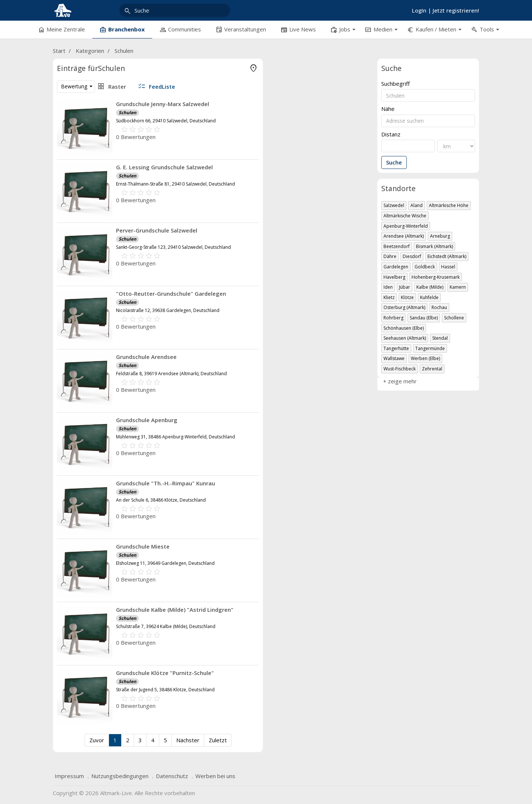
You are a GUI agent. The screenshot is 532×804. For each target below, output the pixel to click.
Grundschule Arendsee (255, 357)
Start (59, 51)
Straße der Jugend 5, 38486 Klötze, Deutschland (274, 690)
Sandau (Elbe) (424, 318)
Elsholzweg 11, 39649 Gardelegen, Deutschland (274, 563)
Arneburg (440, 236)
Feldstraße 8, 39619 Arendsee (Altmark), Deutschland (280, 374)
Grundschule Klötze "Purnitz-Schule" (273, 673)
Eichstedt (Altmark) (447, 256)
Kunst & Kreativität (100, 226)
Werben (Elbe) (425, 358)
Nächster (296, 740)
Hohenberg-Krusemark (436, 277)
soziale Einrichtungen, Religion (100, 259)
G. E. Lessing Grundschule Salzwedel (273, 167)
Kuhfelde (429, 297)
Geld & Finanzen (100, 204)
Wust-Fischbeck (400, 369)
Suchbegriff (395, 84)
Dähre (390, 256)
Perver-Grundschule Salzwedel (265, 230)
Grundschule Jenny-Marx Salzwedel (271, 104)
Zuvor (205, 740)
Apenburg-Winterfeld (406, 226)
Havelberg (394, 277)
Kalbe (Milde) (430, 287)
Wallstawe (394, 358)
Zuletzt (326, 740)
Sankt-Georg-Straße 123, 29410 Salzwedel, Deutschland (282, 247)
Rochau (439, 307)
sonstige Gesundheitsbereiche (100, 126)
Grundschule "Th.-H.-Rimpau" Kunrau (274, 483)
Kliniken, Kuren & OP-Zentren (100, 104)
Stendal (440, 338)
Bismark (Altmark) (434, 246)
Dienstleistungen (100, 160)
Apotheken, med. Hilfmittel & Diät (100, 82)
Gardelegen (396, 267)
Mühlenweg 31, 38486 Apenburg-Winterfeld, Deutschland (284, 437)
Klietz (389, 297)
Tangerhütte (396, 348)
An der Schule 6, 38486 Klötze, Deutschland (269, 500)
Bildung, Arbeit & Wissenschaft (100, 149)
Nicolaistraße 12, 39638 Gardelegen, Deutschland (276, 310)
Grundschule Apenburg (255, 420)
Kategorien (90, 51)
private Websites (100, 237)
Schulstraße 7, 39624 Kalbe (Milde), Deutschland (274, 626)
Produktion (100, 248)
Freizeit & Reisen (100, 182)
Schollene (454, 318)
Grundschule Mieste (251, 546)
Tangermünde (430, 348)
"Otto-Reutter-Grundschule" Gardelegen (279, 294)
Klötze (407, 297)
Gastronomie (100, 193)
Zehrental (432, 369)
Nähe (388, 109)
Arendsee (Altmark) (404, 236)
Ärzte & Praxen (100, 93)
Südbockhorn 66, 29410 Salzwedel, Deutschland (274, 121)
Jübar (405, 287)
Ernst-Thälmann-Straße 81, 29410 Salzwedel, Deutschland (284, 184)
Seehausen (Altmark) (405, 338)
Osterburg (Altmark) (404, 307)
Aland (417, 205)
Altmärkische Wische (405, 216)
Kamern (458, 287)
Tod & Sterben (100, 115)
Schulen (124, 51)
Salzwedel (394, 205)
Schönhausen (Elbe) (404, 328)
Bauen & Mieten (100, 138)
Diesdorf (412, 256)
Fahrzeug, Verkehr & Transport (100, 171)
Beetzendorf (397, 246)
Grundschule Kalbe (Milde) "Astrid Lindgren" (283, 610)
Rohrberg (393, 318)
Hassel (448, 267)
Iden (388, 287)
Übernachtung (100, 271)
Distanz (391, 134)
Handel (100, 215)
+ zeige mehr (74, 303)
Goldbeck (425, 267)
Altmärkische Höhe (449, 205)
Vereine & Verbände (100, 282)
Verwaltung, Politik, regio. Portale (100, 293)
